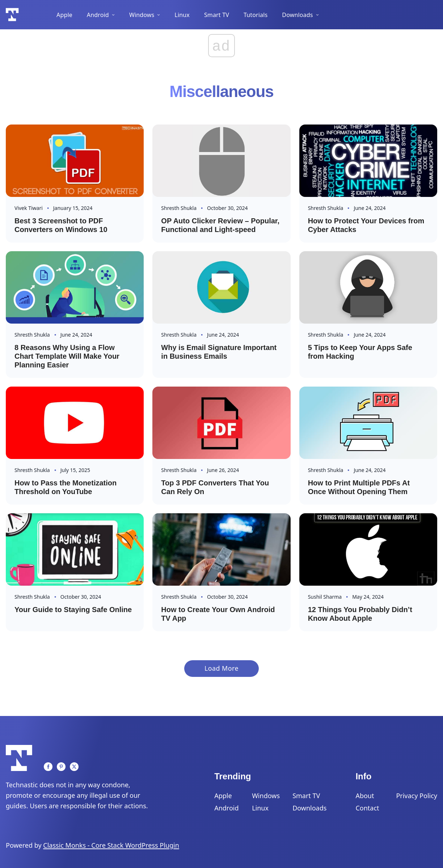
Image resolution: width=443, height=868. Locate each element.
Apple (64, 15)
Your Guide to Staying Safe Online (73, 610)
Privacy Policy (417, 796)
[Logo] (12, 15)
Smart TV (217, 15)
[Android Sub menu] (113, 15)
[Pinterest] (61, 767)
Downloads (297, 15)
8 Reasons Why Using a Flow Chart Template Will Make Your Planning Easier (67, 356)
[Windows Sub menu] (159, 15)
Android (98, 15)
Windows (142, 15)
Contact (367, 808)
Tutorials (256, 15)
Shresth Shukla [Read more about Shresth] (179, 208)
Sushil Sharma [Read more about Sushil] (325, 597)
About (365, 796)
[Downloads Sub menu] (317, 15)
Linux (182, 15)
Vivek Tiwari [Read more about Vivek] (29, 208)
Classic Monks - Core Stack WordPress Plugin (111, 845)
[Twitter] (74, 767)
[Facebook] (48, 767)
